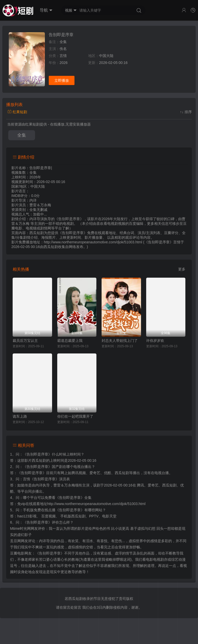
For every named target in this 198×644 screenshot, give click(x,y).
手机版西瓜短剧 (73, 516)
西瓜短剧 (51, 247)
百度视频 (48, 516)
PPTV (94, 516)
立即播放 (62, 80)
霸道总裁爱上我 (70, 341)
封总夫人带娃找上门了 (120, 341)
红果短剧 (17, 112)
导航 (46, 10)
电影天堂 (109, 516)
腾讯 (141, 485)
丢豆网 (15, 541)
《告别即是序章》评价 (41, 522)
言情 (63, 56)
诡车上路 (20, 416)
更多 (182, 269)
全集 (22, 135)
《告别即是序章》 (37, 454)
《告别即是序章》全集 (73, 498)
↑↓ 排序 (186, 112)
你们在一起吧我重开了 (75, 416)
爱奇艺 (153, 485)
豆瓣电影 (17, 553)
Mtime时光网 (20, 529)
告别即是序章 (61, 35)
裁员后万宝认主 (25, 341)
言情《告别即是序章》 (41, 479)
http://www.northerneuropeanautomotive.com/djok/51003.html (96, 504)
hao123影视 (27, 516)
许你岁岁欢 (155, 341)
